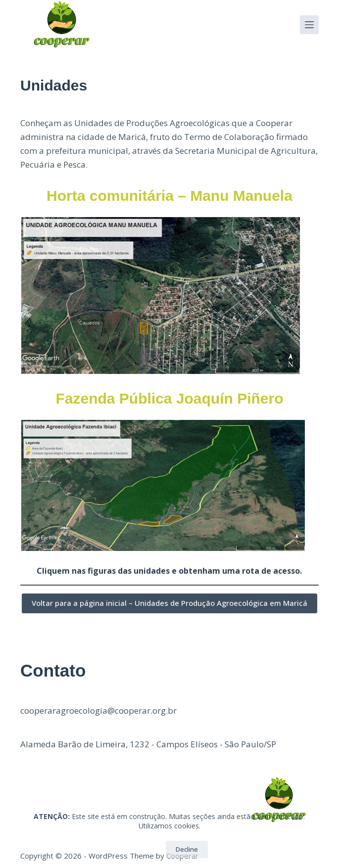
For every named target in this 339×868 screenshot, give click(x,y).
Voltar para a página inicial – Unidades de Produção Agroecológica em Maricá (169, 603)
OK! (146, 849)
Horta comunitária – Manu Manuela (169, 196)
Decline (187, 849)
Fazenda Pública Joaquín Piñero (169, 398)
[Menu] (309, 25)
